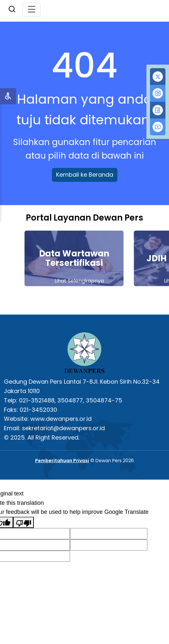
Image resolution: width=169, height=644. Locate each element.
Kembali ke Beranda (85, 175)
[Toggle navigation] (32, 10)
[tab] (158, 77)
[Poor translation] (24, 522)
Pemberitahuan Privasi (62, 461)
